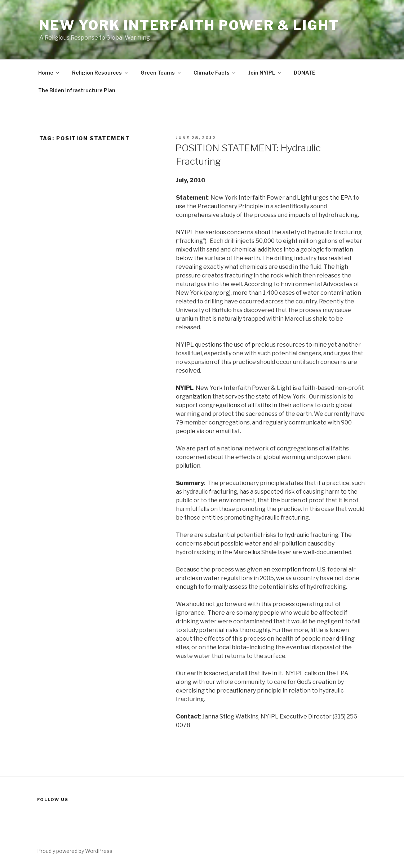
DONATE (305, 73)
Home (49, 73)
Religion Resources (100, 73)
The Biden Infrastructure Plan (77, 90)
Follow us (53, 800)
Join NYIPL (265, 73)
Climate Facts (215, 73)
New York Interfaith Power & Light (189, 25)
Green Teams (161, 73)
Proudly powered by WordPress (75, 851)
